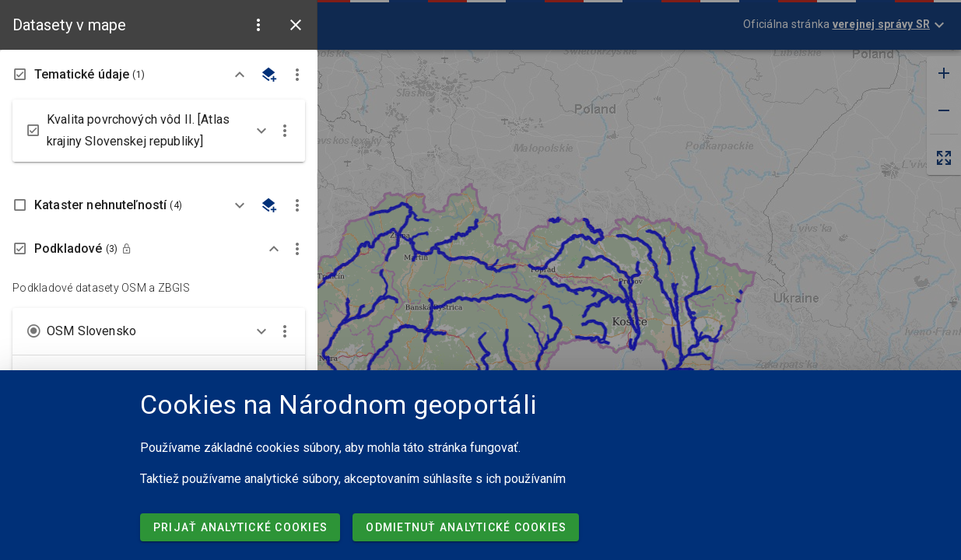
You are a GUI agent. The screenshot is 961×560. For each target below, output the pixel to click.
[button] (258, 25)
